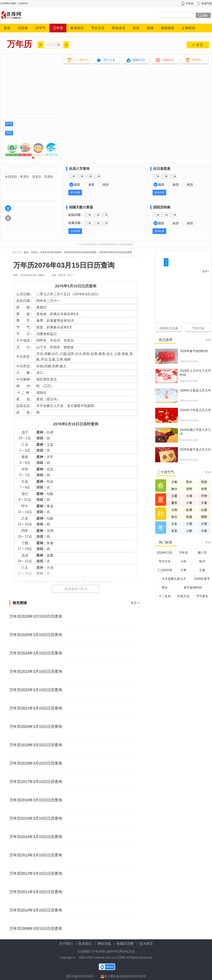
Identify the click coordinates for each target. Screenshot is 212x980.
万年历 (58, 28)
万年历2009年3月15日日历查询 (36, 929)
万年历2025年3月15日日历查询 (36, 635)
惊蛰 (204, 482)
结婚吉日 (168, 60)
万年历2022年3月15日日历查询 (36, 690)
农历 (91, 185)
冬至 (174, 531)
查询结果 (75, 192)
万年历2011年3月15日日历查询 (36, 892)
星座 (150, 28)
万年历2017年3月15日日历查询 (36, 782)
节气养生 (202, 596)
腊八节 (202, 553)
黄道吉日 (77, 28)
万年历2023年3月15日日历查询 (36, 671)
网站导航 (104, 944)
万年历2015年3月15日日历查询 (36, 818)
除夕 (202, 561)
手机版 (189, 3)
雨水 (189, 482)
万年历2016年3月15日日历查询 (36, 800)
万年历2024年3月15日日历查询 (36, 653)
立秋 (174, 510)
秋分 (174, 517)
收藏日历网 (125, 944)
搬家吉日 (139, 60)
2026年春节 (202, 579)
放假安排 (168, 28)
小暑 (189, 503)
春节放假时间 (193, 587)
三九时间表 (165, 570)
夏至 (174, 503)
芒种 (204, 496)
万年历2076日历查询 (51, 252)
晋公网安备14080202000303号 (123, 976)
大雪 (204, 524)
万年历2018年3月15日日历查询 (36, 763)
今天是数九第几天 (174, 579)
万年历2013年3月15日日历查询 (36, 855)
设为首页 (146, 944)
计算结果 (75, 231)
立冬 (174, 524)
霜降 (204, 517)
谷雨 (204, 489)
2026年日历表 (169, 328)
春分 (174, 489)
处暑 (189, 510)
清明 (189, 489)
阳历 (77, 185)
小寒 (189, 531)
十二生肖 (165, 596)
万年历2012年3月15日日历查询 (36, 873)
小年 (183, 561)
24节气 (40, 28)
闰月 (106, 185)
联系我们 (85, 944)
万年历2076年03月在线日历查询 (80, 252)
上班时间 (188, 28)
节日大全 (98, 28)
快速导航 (207, 3)
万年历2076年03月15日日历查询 (115, 252)
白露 (204, 510)
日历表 (23, 28)
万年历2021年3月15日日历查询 (36, 708)
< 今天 (198, 45)
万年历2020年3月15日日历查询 (36, 727)
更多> (206, 271)
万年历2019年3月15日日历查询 (36, 745)
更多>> (135, 603)
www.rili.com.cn (104, 958)
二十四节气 (81, 60)
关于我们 (66, 944)
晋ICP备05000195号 (80, 976)
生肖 (136, 28)
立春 (174, 482)
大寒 (204, 531)
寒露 (189, 517)
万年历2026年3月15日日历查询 (36, 616)
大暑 (204, 503)
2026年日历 (165, 553)
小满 (189, 496)
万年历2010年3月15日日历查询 (36, 910)
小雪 (189, 524)
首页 (7, 28)
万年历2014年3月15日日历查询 (36, 837)
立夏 (174, 496)
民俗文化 (119, 28)
